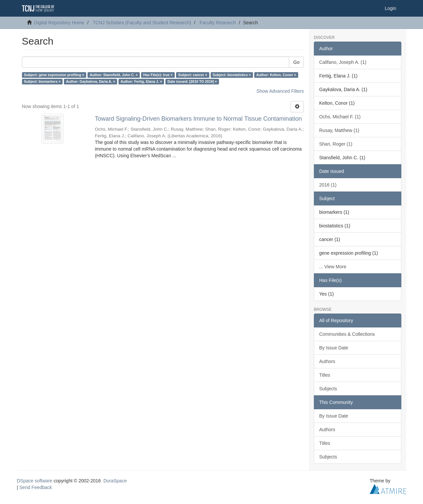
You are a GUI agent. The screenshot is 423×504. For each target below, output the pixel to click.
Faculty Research (218, 23)
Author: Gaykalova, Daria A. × (91, 81)
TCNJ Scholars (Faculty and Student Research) (142, 23)
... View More (333, 267)
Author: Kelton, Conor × (276, 75)
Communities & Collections (347, 334)
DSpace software (35, 481)
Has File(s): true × (158, 75)
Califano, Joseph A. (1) (343, 62)
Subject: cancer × (193, 75)
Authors (327, 361)
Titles (325, 375)
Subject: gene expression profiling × (54, 75)
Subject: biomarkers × (42, 81)
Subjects (328, 389)
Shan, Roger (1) (336, 144)
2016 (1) (328, 185)
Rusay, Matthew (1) (339, 130)
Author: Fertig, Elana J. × (141, 81)
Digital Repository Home (59, 23)
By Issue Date (334, 348)
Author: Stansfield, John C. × (113, 75)
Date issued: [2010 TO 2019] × (192, 81)
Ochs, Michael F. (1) (340, 117)
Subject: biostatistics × (232, 75)
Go (296, 62)
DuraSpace (115, 481)
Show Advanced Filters (280, 91)
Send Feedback (36, 487)
